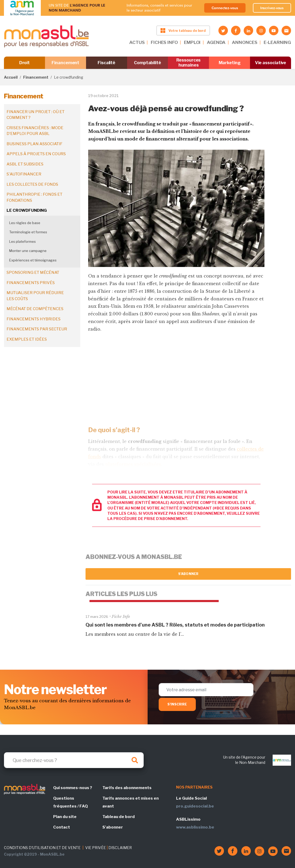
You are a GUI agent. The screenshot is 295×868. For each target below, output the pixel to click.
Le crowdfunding (27, 210)
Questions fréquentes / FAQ (71, 802)
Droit (25, 63)
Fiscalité (106, 63)
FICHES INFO (164, 42)
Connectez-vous (225, 8)
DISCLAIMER (120, 848)
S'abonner (188, 574)
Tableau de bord (119, 817)
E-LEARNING (277, 42)
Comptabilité (147, 63)
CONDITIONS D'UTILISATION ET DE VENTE (42, 848)
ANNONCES (245, 42)
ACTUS (137, 42)
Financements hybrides (34, 319)
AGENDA (216, 42)
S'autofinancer (24, 174)
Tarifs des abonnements (127, 788)
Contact (62, 827)
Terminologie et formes (28, 232)
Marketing (230, 63)
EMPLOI (192, 42)
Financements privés (31, 283)
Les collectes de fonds (32, 184)
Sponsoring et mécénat (33, 272)
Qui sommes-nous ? (73, 788)
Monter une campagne (28, 251)
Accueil (11, 77)
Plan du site (65, 817)
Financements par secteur (37, 329)
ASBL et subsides (25, 164)
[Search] (74, 760)
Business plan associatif (34, 144)
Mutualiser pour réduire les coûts (35, 296)
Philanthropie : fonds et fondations (34, 197)
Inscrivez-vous (272, 8)
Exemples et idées (27, 339)
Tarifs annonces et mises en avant (131, 802)
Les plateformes (22, 241)
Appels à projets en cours (36, 154)
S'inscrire (177, 704)
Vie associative (271, 63)
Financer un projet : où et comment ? (36, 115)
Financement (65, 63)
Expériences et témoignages (33, 260)
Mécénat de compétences (35, 309)
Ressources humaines (188, 63)
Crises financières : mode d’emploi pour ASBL (35, 131)
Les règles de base (25, 223)
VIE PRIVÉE (96, 848)
